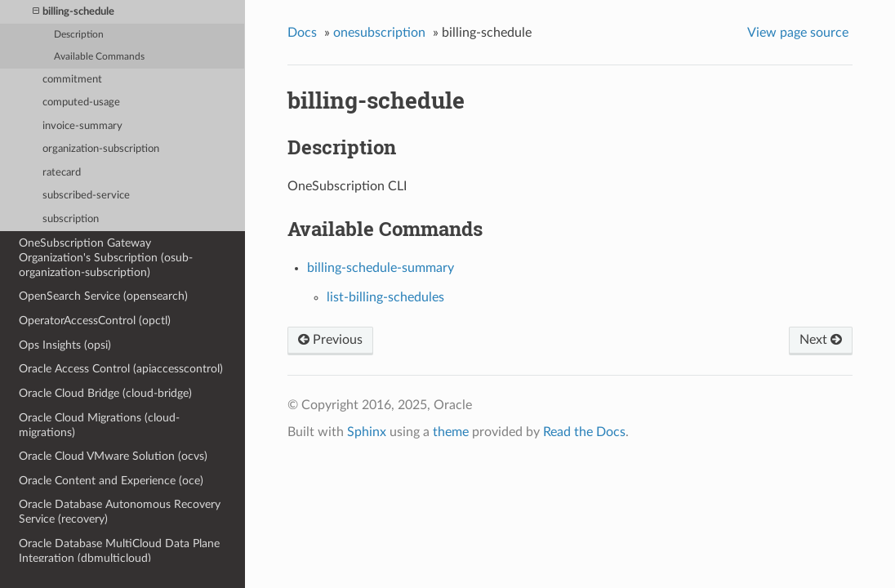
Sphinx (367, 432)
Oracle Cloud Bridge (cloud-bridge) (105, 393)
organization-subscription (101, 149)
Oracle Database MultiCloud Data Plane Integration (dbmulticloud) (119, 551)
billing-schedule (73, 12)
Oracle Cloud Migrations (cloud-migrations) (99, 425)
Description (79, 35)
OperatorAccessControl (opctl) (95, 321)
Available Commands (99, 57)
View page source (798, 33)
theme (451, 432)
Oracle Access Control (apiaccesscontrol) (121, 369)
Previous (330, 340)
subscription (71, 219)
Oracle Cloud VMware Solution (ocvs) (113, 456)
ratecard (62, 173)
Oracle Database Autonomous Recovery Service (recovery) (120, 512)
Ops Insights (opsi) (65, 345)
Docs (302, 33)
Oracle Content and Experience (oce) (111, 481)
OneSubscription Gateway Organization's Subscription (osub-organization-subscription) (106, 258)
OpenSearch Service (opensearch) (103, 296)
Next (821, 340)
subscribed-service (86, 196)
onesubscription (379, 33)
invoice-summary (82, 126)
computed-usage (81, 102)
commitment (72, 80)
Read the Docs (584, 432)
